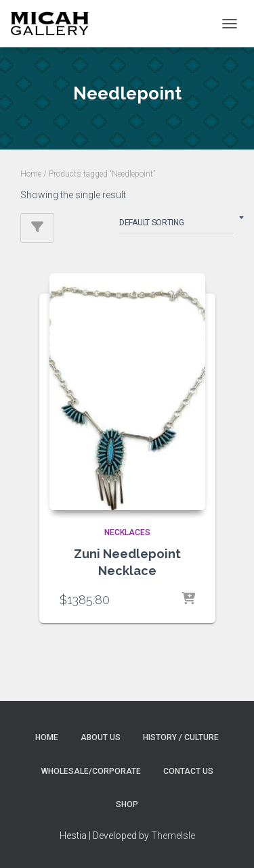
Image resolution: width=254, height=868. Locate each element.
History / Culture (181, 737)
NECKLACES (127, 532)
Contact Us (188, 771)
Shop (127, 804)
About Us (101, 737)
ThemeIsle (173, 836)
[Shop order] (176, 225)
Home (31, 174)
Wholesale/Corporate (91, 771)
